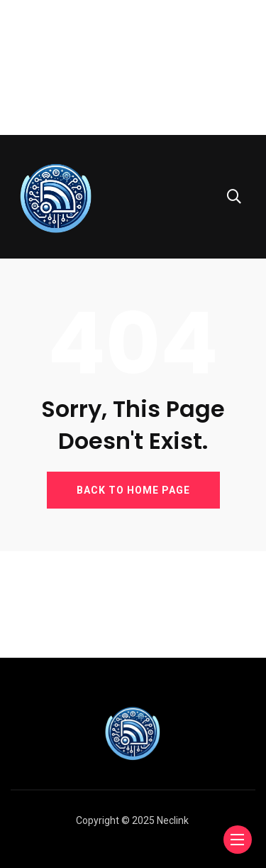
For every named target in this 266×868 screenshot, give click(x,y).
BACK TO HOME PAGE (133, 490)
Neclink (173, 820)
